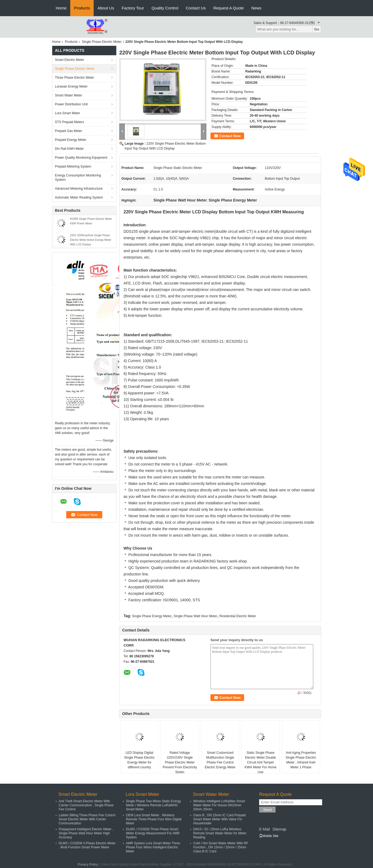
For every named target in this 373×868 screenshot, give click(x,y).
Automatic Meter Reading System (79, 197)
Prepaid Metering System (73, 166)
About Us (106, 8)
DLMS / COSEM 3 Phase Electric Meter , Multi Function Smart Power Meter (87, 845)
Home (61, 8)
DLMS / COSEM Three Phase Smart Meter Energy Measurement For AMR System (153, 833)
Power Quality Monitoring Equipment (81, 158)
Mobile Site (269, 836)
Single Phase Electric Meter (102, 42)
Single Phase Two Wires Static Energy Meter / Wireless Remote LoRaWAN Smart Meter (154, 805)
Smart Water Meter (68, 95)
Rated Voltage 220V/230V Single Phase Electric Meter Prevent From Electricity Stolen (180, 762)
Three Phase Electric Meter (74, 78)
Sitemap (279, 829)
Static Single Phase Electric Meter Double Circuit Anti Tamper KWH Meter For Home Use (261, 762)
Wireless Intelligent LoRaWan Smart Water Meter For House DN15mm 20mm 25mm (219, 805)
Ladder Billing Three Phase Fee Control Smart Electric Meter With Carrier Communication (87, 819)
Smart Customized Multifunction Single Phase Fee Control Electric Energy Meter (220, 760)
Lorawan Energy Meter (71, 86)
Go (317, 29)
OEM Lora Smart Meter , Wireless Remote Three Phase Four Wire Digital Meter (154, 819)
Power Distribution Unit (71, 104)
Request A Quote (228, 8)
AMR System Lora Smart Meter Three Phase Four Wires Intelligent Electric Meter (153, 847)
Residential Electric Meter (238, 616)
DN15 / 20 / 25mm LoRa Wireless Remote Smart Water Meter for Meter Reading (220, 833)
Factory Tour (133, 8)
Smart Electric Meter (70, 60)
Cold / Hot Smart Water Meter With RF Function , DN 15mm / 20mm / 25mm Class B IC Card (221, 847)
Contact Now (230, 136)
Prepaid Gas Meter (68, 131)
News (256, 8)
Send (267, 810)
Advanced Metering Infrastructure (79, 189)
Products (82, 8)
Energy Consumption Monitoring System (78, 178)
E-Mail (265, 829)
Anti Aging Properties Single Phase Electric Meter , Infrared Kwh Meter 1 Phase (301, 760)
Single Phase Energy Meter (152, 616)
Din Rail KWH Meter (69, 149)
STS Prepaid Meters (69, 122)
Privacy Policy (88, 864)
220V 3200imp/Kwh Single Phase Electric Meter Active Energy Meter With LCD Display (91, 240)
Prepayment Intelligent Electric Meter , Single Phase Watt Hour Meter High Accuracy (86, 833)
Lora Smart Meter (67, 113)
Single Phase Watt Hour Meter (195, 616)
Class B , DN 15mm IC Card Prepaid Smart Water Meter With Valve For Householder (219, 819)
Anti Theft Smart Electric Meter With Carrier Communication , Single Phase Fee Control (86, 805)
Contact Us (196, 8)
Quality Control (165, 8)
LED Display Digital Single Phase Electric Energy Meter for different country (139, 760)
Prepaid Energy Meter (71, 140)
